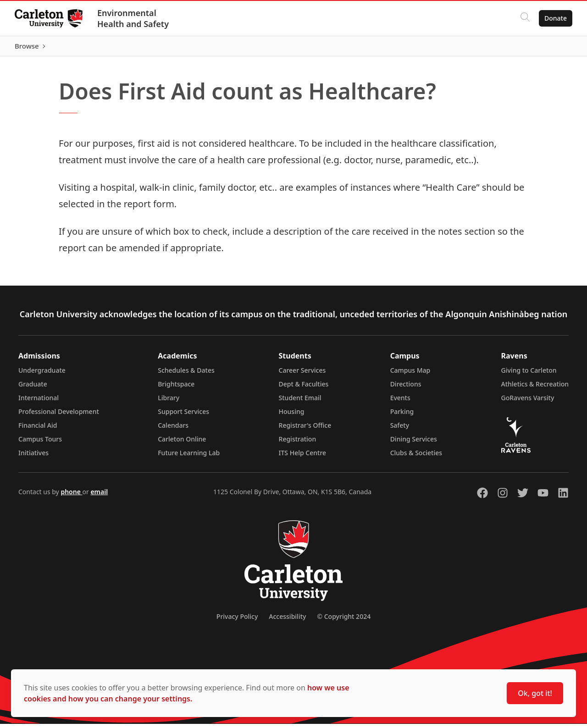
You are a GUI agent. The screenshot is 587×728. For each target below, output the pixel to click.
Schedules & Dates (186, 374)
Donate (556, 18)
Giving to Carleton (529, 374)
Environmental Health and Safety (133, 18)
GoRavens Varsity (528, 402)
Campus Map (410, 374)
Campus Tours (40, 443)
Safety (400, 429)
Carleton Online (182, 443)
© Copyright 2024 (344, 620)
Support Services (183, 416)
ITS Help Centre (303, 457)
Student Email (300, 402)
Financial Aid (38, 429)
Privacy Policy (237, 620)
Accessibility (287, 620)
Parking (402, 416)
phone (71, 496)
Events (400, 402)
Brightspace (176, 388)
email (99, 496)
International (39, 402)
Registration (298, 443)
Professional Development (59, 416)
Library (169, 402)
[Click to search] (525, 18)
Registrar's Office (305, 429)
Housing (292, 416)
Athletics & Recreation (535, 388)
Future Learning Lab (189, 457)
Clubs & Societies (416, 457)
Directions (406, 388)
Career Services (302, 374)
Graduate (33, 388)
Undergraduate (42, 374)
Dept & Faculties (304, 388)
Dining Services (414, 443)
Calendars (173, 429)
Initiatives (33, 457)
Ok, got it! (535, 693)
